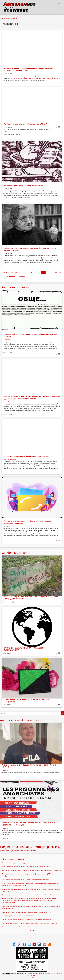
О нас (32, 978)
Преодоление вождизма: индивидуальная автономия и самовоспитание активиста (29, 863)
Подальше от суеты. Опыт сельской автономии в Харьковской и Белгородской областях (31, 598)
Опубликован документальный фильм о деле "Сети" (25, 124)
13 (48, 273)
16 (60, 273)
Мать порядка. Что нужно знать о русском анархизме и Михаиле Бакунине (27, 912)
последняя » (22, 276)
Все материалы (13, 859)
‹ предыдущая (16, 273)
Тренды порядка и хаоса (10, 18)
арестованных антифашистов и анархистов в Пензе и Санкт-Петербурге (35, 78)
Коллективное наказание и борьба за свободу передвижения (28, 456)
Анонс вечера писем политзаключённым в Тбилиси (19, 916)
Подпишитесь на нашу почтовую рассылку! (31, 847)
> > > (32, 931)
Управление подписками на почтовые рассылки (18, 851)
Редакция (5, 770)
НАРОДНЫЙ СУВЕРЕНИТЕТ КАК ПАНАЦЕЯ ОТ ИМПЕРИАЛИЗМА (24, 649)
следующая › (11, 276)
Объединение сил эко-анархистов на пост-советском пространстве (26, 700)
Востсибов (7, 340)
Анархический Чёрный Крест (21, 720)
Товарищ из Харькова (11, 602)
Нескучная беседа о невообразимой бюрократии (23, 185)
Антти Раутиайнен (10, 402)
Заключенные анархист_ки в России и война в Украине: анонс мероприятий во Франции (28, 824)
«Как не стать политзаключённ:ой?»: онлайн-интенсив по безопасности (26, 880)
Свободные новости (16, 553)
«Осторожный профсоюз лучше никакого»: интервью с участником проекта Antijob (29, 923)
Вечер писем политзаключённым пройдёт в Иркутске (19, 927)
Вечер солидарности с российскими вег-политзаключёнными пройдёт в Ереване (29, 895)
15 (56, 273)
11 (39, 273)
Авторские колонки (15, 287)
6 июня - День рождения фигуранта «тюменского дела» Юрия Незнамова (26, 920)
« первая (6, 273)
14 (52, 273)
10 (35, 273)
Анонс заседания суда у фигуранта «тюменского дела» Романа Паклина (29, 766)
